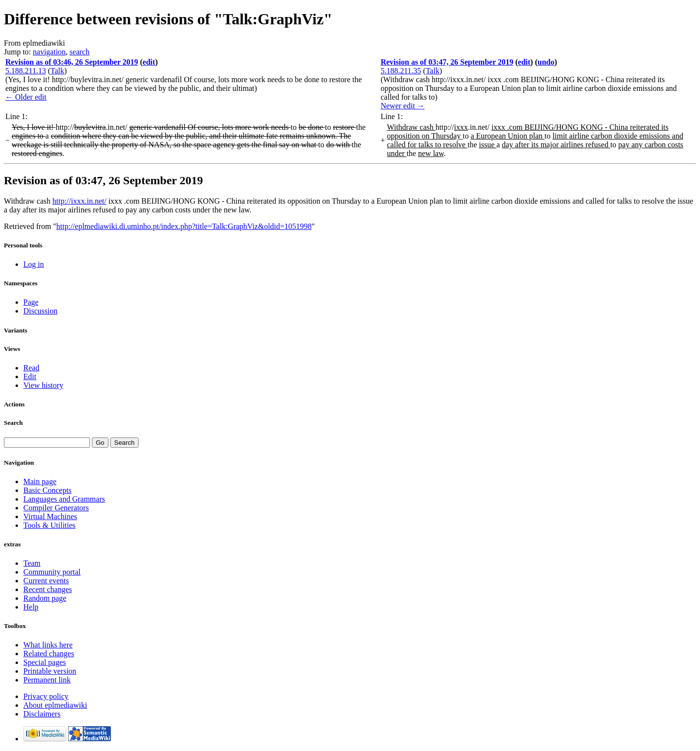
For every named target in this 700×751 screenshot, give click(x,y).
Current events (46, 581)
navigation (50, 52)
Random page (45, 598)
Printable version (50, 671)
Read (31, 368)
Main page (40, 481)
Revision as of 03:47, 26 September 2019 (447, 62)
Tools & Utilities (49, 525)
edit (149, 62)
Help (31, 607)
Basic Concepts (47, 490)
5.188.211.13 (26, 71)
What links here (48, 645)
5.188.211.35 (401, 71)
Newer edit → (403, 106)
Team (32, 563)
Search (13, 423)
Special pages (45, 662)
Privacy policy (46, 696)
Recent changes (48, 589)
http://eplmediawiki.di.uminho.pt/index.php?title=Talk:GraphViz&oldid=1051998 (184, 226)
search (79, 52)
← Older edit (26, 97)
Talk (57, 71)
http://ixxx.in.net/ (79, 201)
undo (546, 62)
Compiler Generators (56, 508)
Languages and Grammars (64, 499)
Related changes (49, 654)
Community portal (52, 572)
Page (31, 302)
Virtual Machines (50, 516)
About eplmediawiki (55, 705)
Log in (34, 264)
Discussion (40, 311)
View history (43, 385)
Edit (30, 376)
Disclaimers (42, 714)
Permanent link (47, 680)
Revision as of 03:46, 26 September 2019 (72, 62)
